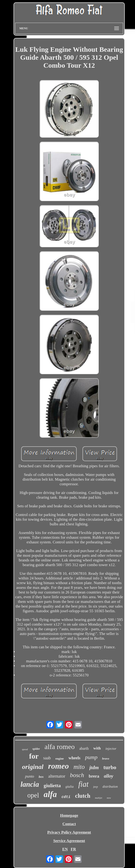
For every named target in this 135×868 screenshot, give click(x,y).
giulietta (52, 786)
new (109, 798)
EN (65, 849)
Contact (69, 824)
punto (29, 776)
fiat (83, 784)
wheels (74, 758)
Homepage (69, 815)
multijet (99, 798)
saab (47, 758)
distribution (110, 787)
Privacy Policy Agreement (69, 832)
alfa (50, 794)
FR (73, 849)
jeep (96, 787)
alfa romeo (60, 747)
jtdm (94, 767)
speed (25, 749)
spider (36, 749)
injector (111, 749)
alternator (57, 776)
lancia (30, 784)
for (34, 756)
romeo (58, 766)
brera (94, 776)
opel (33, 795)
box (41, 777)
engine (60, 759)
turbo (110, 767)
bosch (77, 775)
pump (91, 757)
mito (79, 767)
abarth (84, 748)
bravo (106, 759)
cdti (66, 797)
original (33, 767)
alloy (109, 776)
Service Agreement (69, 841)
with (97, 748)
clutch (83, 796)
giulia (70, 786)
